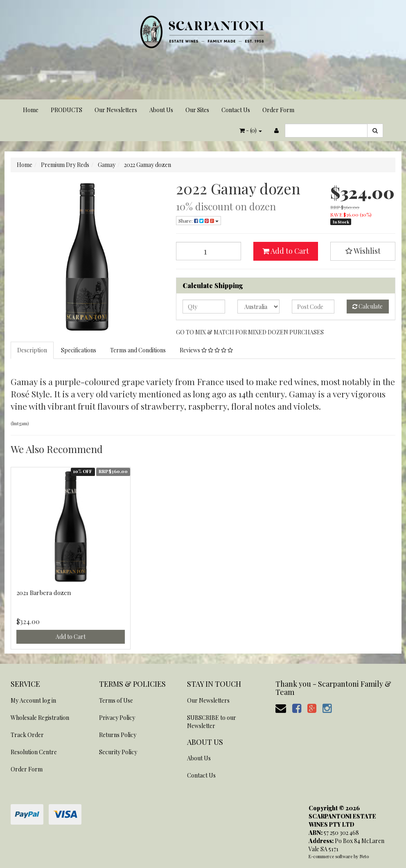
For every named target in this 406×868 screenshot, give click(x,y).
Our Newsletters (116, 110)
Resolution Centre (34, 752)
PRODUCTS (67, 110)
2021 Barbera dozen (44, 593)
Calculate (368, 306)
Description (32, 350)
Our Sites (197, 110)
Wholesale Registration (40, 718)
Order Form (278, 110)
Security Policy (118, 752)
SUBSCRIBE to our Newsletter (212, 722)
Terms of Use (116, 700)
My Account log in (33, 700)
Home (31, 110)
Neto (364, 856)
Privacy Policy (117, 718)
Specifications (79, 350)
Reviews (206, 350)
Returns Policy (118, 735)
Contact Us (236, 110)
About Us (161, 110)
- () (251, 130)
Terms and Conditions (138, 350)
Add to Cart (286, 251)
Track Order (27, 735)
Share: (198, 221)
